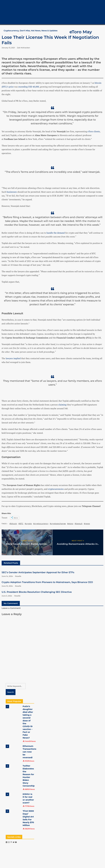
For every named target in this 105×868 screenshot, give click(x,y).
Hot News (36, 31)
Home (93, 3)
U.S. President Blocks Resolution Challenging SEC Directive (37, 592)
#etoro (70, 524)
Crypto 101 (95, 12)
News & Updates (49, 31)
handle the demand (56, 233)
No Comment (11, 603)
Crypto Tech (96, 15)
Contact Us (95, 22)
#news (87, 524)
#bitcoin (13, 524)
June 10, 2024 (7, 586)
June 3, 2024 (7, 596)
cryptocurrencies (56, 489)
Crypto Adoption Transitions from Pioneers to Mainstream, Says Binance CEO (47, 582)
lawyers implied (13, 358)
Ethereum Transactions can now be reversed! (29, 752)
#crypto (28, 524)
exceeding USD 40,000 (29, 87)
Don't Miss (25, 31)
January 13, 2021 (8, 48)
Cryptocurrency (97, 6)
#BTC (21, 524)
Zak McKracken (24, 48)
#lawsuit (79, 524)
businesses (12, 192)
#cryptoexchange (58, 524)
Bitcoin (93, 9)
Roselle (18, 576)
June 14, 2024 (7, 576)
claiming (62, 405)
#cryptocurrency (41, 524)
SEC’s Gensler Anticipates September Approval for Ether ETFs (38, 572)
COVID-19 (94, 19)
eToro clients (94, 131)
